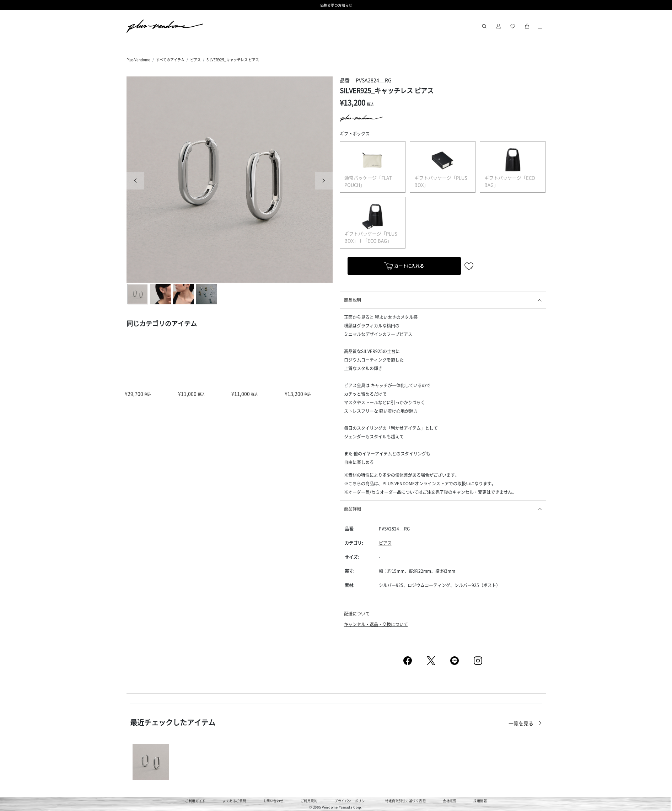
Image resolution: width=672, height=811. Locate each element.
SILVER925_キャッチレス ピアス (233, 60)
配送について (357, 613)
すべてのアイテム (170, 60)
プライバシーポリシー (351, 801)
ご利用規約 (309, 801)
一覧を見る (522, 723)
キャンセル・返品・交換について (376, 624)
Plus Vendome (138, 60)
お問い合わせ (273, 801)
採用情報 (480, 801)
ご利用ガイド (195, 801)
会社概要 (450, 801)
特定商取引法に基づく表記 (405, 801)
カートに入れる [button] (404, 267)
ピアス (195, 60)
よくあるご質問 (234, 801)
